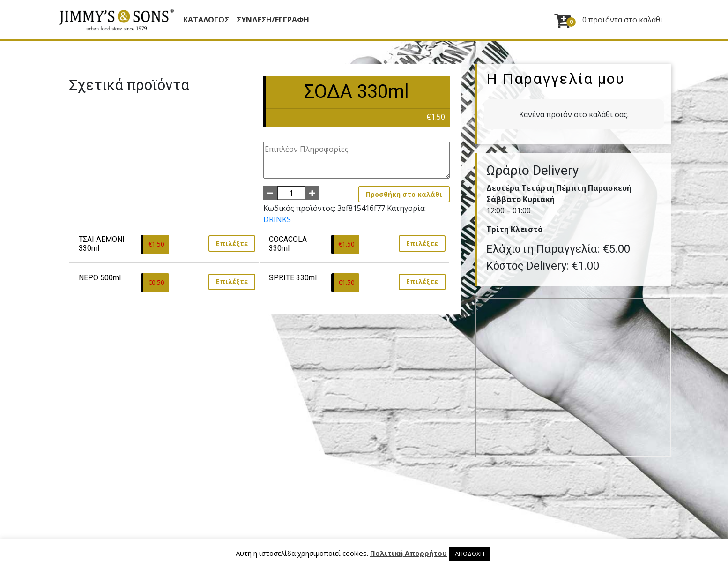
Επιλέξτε (232, 243)
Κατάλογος (206, 20)
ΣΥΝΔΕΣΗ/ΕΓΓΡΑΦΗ (273, 20)
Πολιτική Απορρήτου (409, 553)
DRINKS (277, 219)
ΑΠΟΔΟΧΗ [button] (470, 554)
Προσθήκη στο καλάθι (404, 194)
